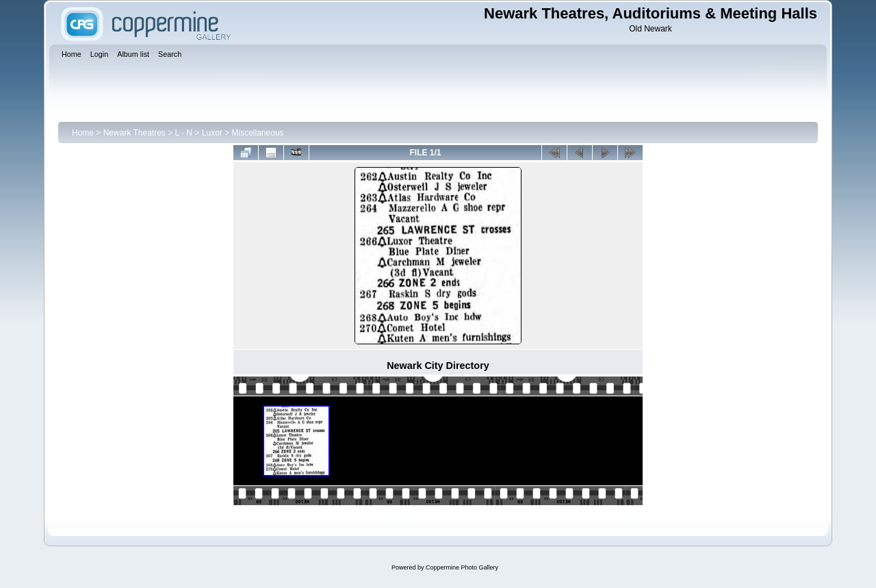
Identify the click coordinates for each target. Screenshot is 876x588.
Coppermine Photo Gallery (462, 567)
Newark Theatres (134, 133)
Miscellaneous (258, 133)
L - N (184, 133)
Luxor (212, 133)
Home (83, 133)
